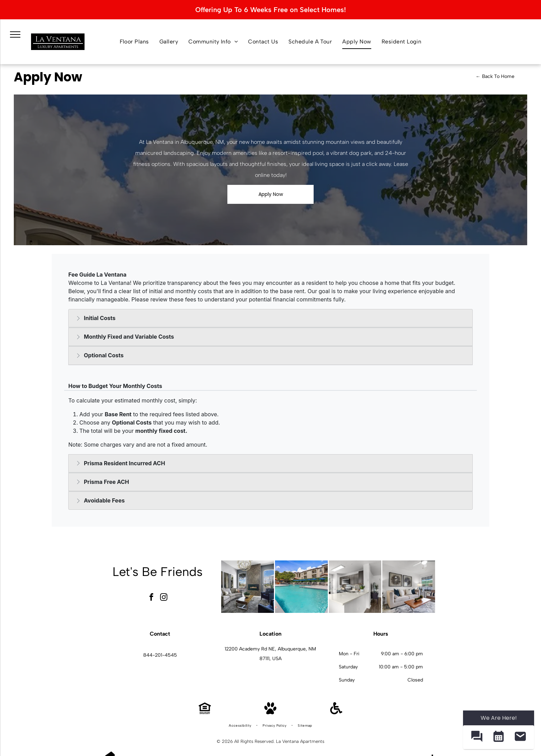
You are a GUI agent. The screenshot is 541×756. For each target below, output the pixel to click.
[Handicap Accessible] (336, 712)
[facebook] (151, 598)
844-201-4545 (160, 655)
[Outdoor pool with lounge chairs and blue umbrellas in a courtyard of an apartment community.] (301, 587)
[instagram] (164, 598)
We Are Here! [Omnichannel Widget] (499, 718)
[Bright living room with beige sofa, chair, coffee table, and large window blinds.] (409, 587)
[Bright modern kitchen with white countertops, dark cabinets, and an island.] (355, 587)
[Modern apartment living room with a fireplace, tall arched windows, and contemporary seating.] (248, 587)
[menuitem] (134, 42)
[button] (477, 737)
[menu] (15, 34)
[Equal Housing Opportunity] (205, 712)
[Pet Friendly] (270, 712)
